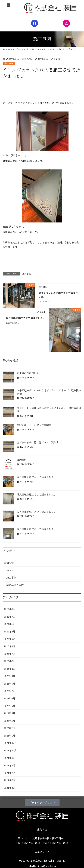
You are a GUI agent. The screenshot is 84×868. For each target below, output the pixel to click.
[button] (8, 5)
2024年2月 (10, 632)
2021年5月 (10, 788)
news (10, 570)
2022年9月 (10, 676)
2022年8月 (10, 684)
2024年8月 (10, 609)
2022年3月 (10, 721)
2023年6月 (10, 661)
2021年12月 (10, 743)
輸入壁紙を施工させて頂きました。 (26, 318)
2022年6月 (10, 699)
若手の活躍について (28, 373)
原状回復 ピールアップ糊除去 (34, 425)
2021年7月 (10, 773)
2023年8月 (10, 646)
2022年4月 (10, 713)
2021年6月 (10, 780)
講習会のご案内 (15, 585)
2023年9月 (10, 639)
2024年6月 (10, 624)
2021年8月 (10, 766)
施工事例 (9, 64)
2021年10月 (10, 750)
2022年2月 (10, 728)
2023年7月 (10, 654)
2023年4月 (10, 669)
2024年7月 (10, 617)
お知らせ (9, 563)
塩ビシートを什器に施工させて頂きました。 (41, 442)
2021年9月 (10, 758)
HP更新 (21, 460)
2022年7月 (10, 691)
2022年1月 (10, 736)
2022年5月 (10, 706)
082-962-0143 (32, 843)
